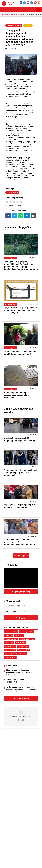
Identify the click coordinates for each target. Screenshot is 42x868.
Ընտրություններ (27, 639)
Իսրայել (20, 643)
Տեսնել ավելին (21, 556)
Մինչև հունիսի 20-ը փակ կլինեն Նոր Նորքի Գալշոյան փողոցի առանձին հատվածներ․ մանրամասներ (20, 310)
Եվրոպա (23, 646)
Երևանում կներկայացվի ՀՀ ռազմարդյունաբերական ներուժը (19, 439)
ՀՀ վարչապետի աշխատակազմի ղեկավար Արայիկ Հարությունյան (19, 671)
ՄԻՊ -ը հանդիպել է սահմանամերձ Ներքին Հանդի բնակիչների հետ (20, 353)
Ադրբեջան (24, 650)
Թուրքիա (21, 654)
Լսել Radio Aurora (21, 698)
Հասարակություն (17, 14)
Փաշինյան (10, 646)
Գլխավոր (5, 14)
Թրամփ (9, 654)
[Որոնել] (38, 10)
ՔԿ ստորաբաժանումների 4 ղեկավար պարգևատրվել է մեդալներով (16, 395)
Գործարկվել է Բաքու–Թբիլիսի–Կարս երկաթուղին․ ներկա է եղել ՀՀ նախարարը (21, 507)
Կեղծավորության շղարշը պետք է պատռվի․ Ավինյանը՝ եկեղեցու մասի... (21, 688)
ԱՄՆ (8, 635)
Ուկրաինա (10, 650)
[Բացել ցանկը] (4, 10)
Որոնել (21, 618)
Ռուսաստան (11, 639)
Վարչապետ (11, 657)
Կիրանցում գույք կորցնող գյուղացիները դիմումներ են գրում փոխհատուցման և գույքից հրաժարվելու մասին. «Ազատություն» (21, 265)
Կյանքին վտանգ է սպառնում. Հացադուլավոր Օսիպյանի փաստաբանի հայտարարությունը (20, 542)
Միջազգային (26, 632)
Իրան (19, 635)
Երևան (9, 643)
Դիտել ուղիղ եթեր (21, 592)
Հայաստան (11, 632)
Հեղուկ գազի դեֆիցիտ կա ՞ (17, 680)
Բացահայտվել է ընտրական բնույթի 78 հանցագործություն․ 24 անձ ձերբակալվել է (20, 473)
